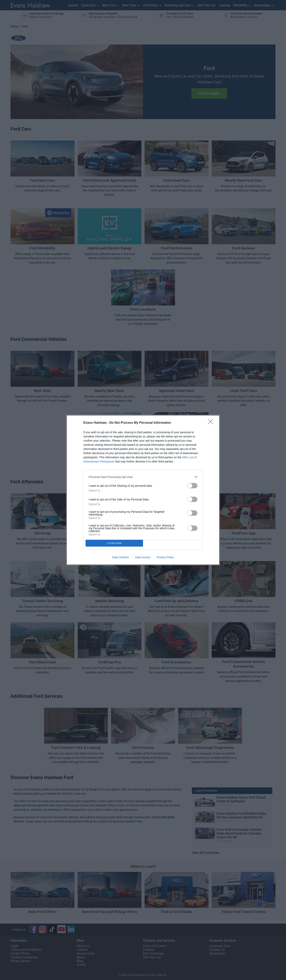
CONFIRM (114, 543)
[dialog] (143, 490)
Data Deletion (120, 557)
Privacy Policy (165, 557)
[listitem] (143, 477)
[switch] (192, 486)
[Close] (212, 423)
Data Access (143, 557)
